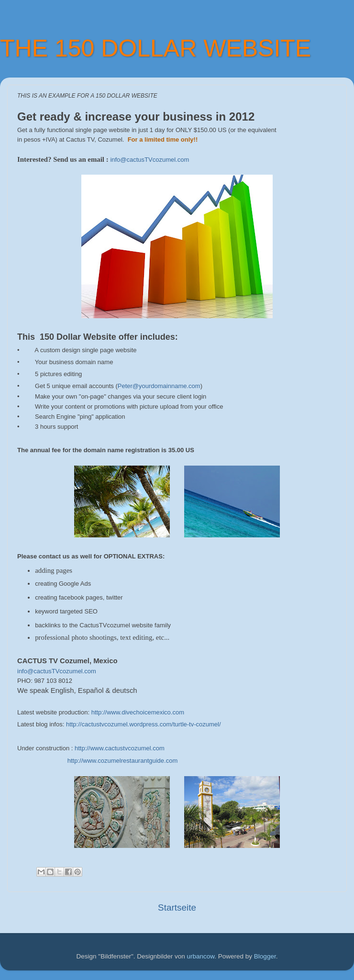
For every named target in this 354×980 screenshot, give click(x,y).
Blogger (265, 956)
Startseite (177, 908)
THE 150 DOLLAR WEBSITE (155, 48)
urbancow (201, 956)
